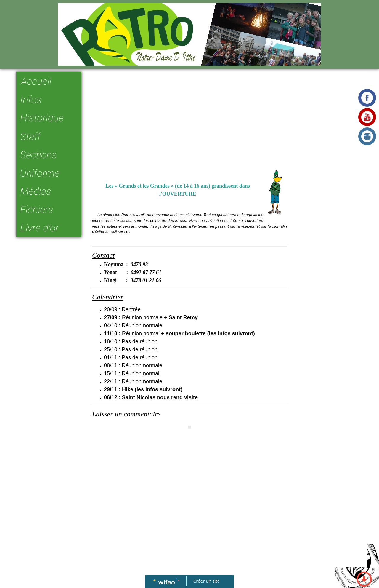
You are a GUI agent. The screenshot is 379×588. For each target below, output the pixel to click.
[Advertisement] (189, 119)
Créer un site (207, 581)
